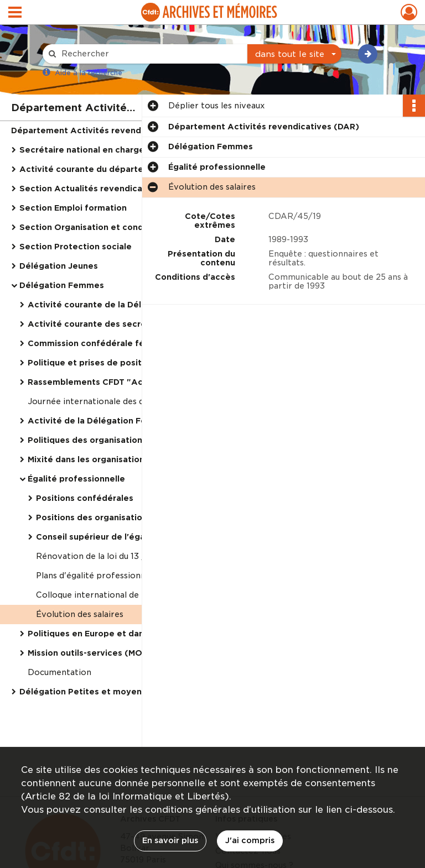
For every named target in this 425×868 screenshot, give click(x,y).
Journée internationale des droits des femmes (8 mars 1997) (138, 401)
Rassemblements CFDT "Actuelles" (102, 382)
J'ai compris (250, 840)
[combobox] (294, 54)
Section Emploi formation (73, 208)
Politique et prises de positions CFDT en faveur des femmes (138, 363)
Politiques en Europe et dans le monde (109, 634)
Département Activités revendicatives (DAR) (107, 130)
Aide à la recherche (89, 73)
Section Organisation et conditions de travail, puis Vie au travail (130, 227)
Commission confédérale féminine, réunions (120, 343)
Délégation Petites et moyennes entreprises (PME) (127, 692)
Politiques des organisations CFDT (99, 440)
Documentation (59, 672)
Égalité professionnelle (76, 479)
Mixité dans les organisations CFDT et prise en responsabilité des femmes (138, 459)
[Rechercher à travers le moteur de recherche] (151, 54)
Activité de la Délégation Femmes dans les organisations (138, 421)
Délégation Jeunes (59, 266)
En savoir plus (170, 840)
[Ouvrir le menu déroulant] (15, 13)
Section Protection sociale (76, 247)
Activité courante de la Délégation (101, 305)
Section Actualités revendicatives (91, 189)
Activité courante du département (92, 169)
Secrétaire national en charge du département (118, 150)
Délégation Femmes (62, 285)
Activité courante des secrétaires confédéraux (127, 324)
